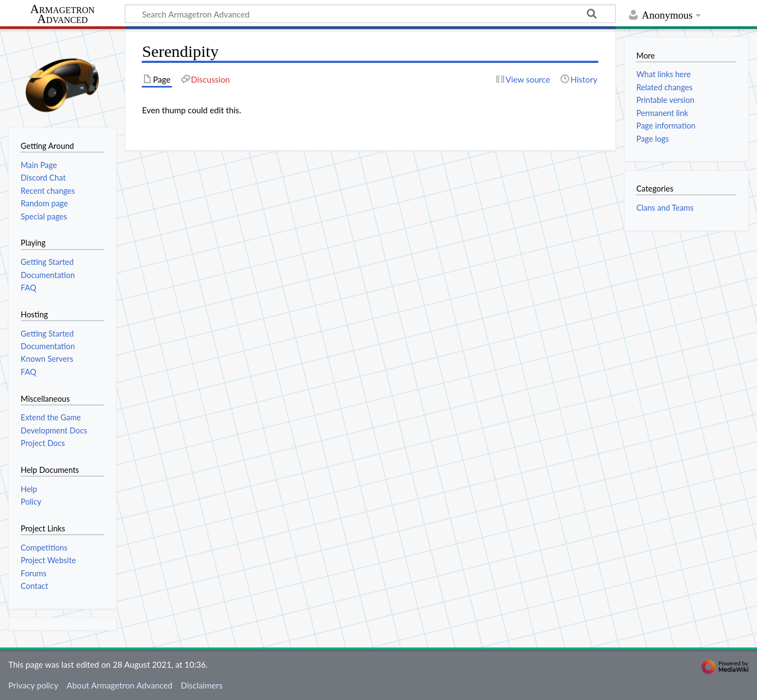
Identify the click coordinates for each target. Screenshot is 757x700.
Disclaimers (201, 685)
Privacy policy (33, 685)
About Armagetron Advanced (120, 685)
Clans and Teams (665, 208)
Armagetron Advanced (62, 15)
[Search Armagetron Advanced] (370, 14)
